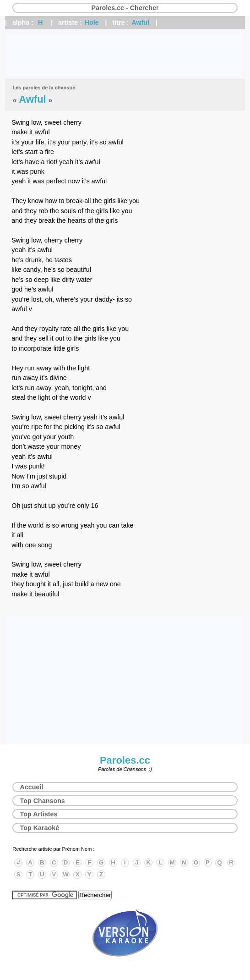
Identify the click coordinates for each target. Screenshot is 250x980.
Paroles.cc (125, 760)
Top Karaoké (40, 828)
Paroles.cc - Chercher (125, 8)
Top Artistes (39, 814)
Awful (140, 22)
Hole (92, 22)
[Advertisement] (125, 54)
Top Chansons (43, 801)
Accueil (32, 787)
